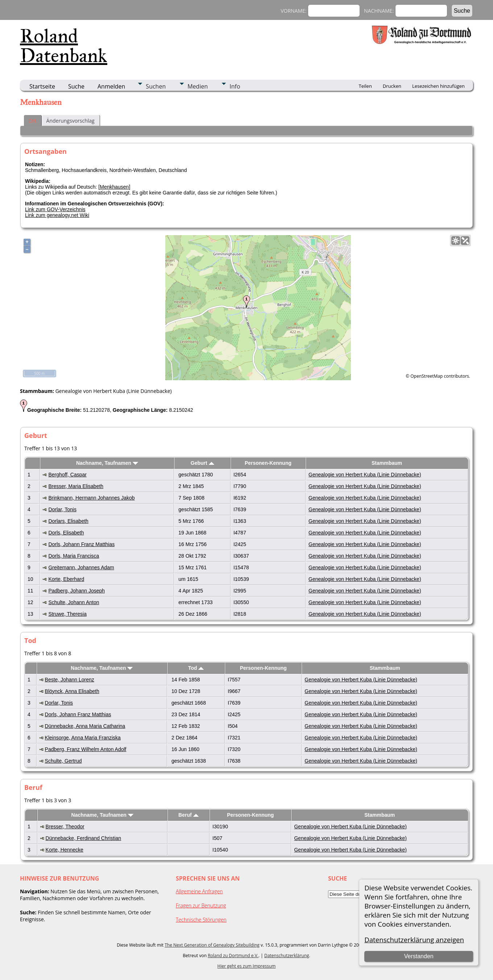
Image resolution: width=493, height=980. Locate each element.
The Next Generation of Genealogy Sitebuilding (212, 945)
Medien (198, 86)
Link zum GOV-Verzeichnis (55, 209)
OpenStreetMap (426, 376)
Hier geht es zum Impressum (247, 966)
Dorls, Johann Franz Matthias (81, 544)
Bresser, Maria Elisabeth (76, 486)
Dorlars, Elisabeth (68, 521)
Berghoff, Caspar (67, 475)
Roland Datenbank (64, 46)
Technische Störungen (201, 920)
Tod (196, 668)
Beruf (188, 815)
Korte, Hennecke (65, 850)
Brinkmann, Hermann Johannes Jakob (91, 498)
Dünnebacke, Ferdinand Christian (84, 838)
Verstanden (419, 956)
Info (235, 86)
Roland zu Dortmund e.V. (233, 956)
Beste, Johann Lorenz (70, 680)
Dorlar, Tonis (62, 509)
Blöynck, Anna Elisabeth (72, 691)
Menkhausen (114, 187)
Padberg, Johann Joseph (76, 591)
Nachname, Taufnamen (107, 463)
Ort (32, 121)
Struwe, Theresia (67, 614)
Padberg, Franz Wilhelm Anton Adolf (86, 749)
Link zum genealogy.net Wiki (57, 215)
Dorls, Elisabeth (66, 533)
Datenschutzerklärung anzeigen (414, 940)
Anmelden (111, 86)
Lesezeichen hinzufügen (438, 86)
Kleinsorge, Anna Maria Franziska (83, 738)
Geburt (202, 463)
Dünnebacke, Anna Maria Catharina (85, 726)
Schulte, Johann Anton (74, 602)
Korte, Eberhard (66, 579)
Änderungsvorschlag (71, 121)
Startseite (42, 86)
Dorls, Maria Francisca (74, 556)
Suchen (156, 86)
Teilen (365, 86)
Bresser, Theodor (65, 827)
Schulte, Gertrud (63, 761)
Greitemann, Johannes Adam (81, 567)
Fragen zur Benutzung (201, 905)
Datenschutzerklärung (287, 956)
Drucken (392, 86)
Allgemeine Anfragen (199, 891)
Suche (76, 86)
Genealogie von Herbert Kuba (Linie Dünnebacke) (365, 475)
